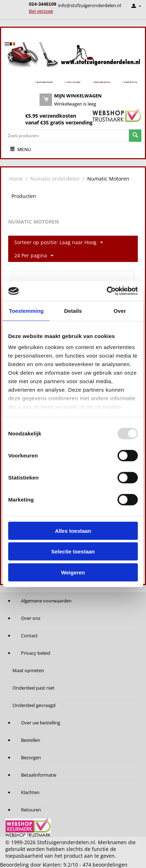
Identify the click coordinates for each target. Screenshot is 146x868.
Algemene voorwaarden (46, 601)
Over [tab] (120, 310)
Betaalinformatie (39, 775)
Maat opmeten (28, 670)
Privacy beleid (36, 653)
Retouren (31, 810)
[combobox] (67, 136)
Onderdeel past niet (33, 688)
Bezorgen (31, 757)
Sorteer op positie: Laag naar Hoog (59, 243)
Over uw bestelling (41, 723)
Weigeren (73, 572)
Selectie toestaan (73, 551)
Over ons (31, 618)
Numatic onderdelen (55, 179)
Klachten (30, 792)
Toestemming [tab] (26, 310)
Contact (29, 636)
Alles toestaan (73, 531)
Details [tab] (73, 310)
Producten (24, 196)
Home (16, 179)
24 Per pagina (34, 256)
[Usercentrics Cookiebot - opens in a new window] (107, 291)
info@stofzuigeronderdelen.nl (90, 5)
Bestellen (31, 740)
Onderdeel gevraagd (34, 705)
